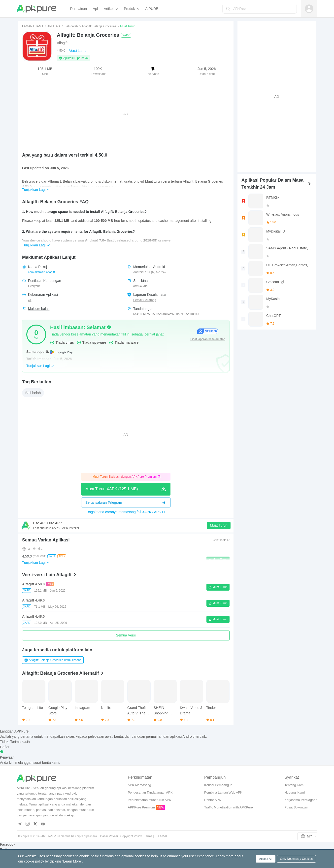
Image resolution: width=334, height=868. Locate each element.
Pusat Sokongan (296, 807)
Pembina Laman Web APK (223, 792)
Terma (148, 836)
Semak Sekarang (145, 300)
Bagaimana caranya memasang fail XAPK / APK (126, 512)
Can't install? (221, 540)
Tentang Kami (294, 785)
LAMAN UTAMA (33, 26)
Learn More (72, 861)
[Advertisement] (126, 114)
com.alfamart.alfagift (41, 272)
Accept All (266, 859)
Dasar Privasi (109, 836)
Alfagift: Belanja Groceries (99, 26)
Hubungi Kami (295, 792)
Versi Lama (78, 51)
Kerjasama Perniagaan (301, 800)
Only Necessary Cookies (296, 859)
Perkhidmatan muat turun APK (150, 800)
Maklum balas (39, 309)
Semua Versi (126, 635)
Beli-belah (71, 26)
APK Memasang (139, 785)
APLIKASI (54, 26)
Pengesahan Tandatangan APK (150, 792)
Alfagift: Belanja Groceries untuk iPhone (53, 660)
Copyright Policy (131, 836)
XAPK (126, 35)
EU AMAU (162, 836)
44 (30, 300)
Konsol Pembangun (218, 785)
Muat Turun (219, 525)
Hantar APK (213, 800)
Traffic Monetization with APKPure (229, 807)
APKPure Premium (141, 807)
